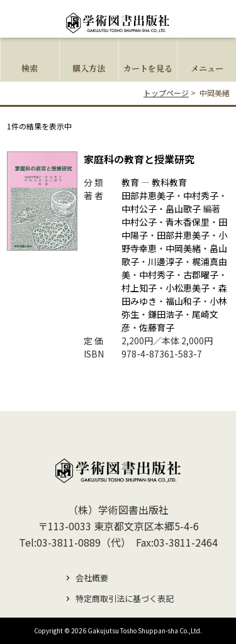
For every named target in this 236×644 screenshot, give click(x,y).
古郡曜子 (201, 275)
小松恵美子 (188, 288)
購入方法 (89, 68)
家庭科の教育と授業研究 (139, 159)
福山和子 (183, 301)
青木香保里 (188, 222)
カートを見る (148, 68)
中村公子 (139, 209)
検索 (30, 68)
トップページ (166, 93)
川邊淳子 (166, 261)
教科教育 (169, 182)
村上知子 (139, 288)
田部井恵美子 (148, 195)
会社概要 (92, 578)
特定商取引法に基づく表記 (125, 598)
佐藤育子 (157, 327)
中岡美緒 (183, 248)
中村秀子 (201, 195)
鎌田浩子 (166, 314)
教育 (130, 182)
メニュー (207, 68)
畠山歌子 (183, 209)
